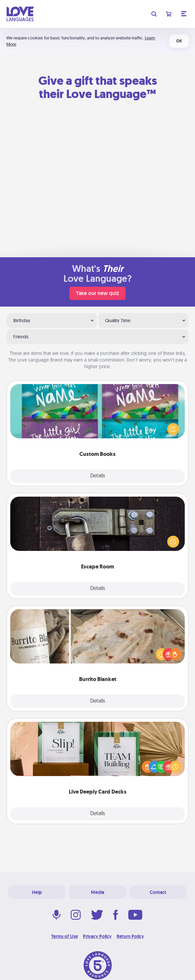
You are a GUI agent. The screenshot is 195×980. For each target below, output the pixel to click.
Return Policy (130, 936)
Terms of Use (65, 936)
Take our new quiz (97, 293)
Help (37, 892)
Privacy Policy (97, 936)
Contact (158, 892)
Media (97, 892)
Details (98, 476)
